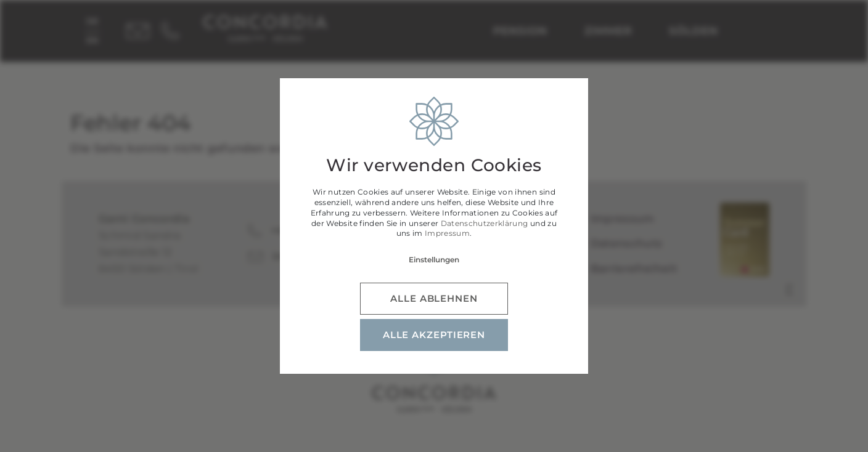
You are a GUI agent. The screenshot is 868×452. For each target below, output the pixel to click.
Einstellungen (434, 260)
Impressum (447, 233)
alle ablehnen (434, 298)
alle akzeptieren (434, 335)
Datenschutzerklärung (485, 223)
